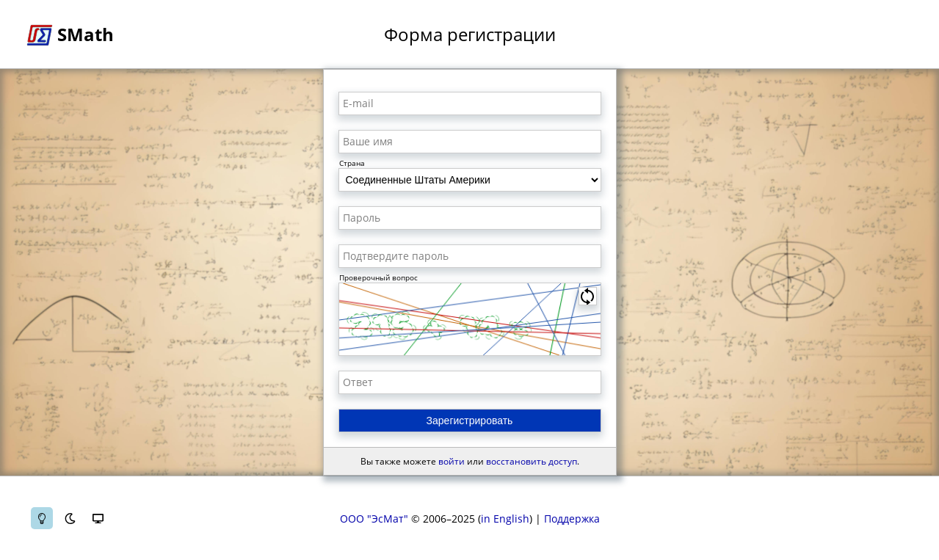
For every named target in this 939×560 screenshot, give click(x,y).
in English (505, 519)
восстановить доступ (532, 461)
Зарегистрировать (470, 421)
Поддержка (572, 519)
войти (452, 461)
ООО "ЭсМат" (374, 519)
